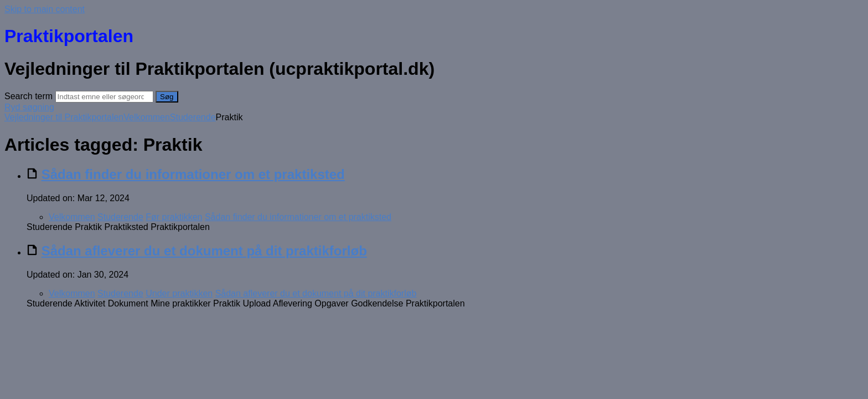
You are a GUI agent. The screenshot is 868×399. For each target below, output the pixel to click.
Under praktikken (179, 293)
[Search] (104, 97)
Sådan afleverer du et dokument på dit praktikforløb (204, 251)
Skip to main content (45, 9)
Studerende (193, 117)
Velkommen (147, 117)
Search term (29, 96)
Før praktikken (174, 217)
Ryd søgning (29, 107)
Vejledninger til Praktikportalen (64, 117)
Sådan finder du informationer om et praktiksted (193, 174)
